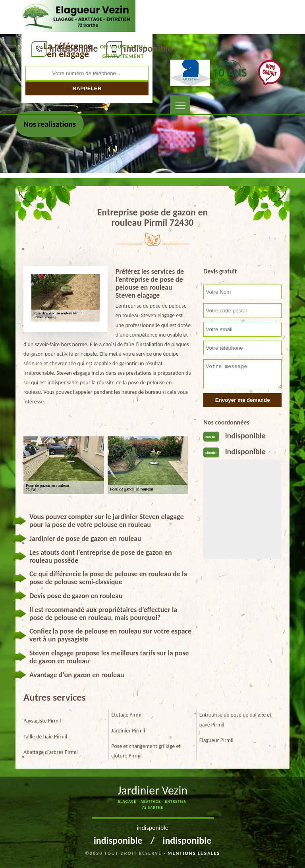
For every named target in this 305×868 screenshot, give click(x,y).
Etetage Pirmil (127, 715)
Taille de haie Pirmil (45, 737)
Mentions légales (194, 853)
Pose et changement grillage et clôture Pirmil (146, 751)
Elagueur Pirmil (216, 740)
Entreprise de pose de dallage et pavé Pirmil (236, 720)
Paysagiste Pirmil (42, 721)
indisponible (74, 48)
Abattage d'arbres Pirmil (51, 752)
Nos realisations (50, 124)
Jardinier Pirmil (128, 731)
